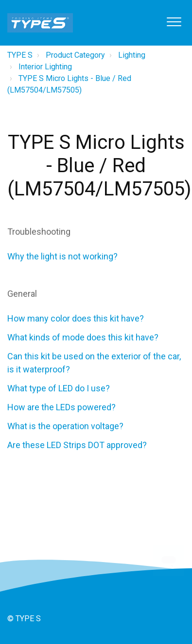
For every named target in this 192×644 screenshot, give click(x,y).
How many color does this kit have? (76, 318)
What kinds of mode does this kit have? (83, 337)
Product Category (75, 55)
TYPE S (20, 55)
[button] (174, 22)
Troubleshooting (39, 232)
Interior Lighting (45, 67)
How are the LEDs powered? (61, 407)
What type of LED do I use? (59, 388)
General (22, 294)
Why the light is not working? (62, 256)
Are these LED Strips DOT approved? (77, 445)
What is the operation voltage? (65, 426)
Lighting (132, 55)
